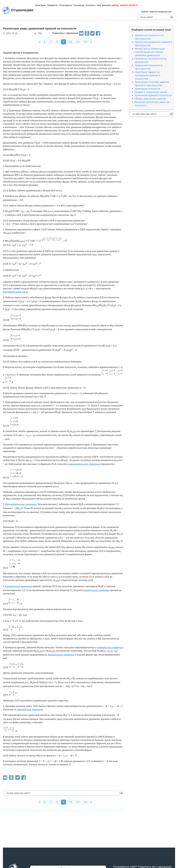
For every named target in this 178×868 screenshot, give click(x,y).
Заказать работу (110, 5)
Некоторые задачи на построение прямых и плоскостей (147, 75)
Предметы (53, 5)
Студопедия (18, 10)
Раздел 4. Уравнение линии (151, 92)
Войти (145, 12)
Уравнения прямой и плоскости (153, 95)
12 (86, 42)
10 (70, 42)
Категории (40, 5)
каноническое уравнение (96, 590)
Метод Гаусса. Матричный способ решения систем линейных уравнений (150, 52)
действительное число (16, 292)
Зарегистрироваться (160, 12)
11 (78, 42)
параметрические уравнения (84, 464)
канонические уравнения (110, 647)
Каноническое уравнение (61, 655)
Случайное (79, 5)
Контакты (90, 5)
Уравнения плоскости (147, 89)
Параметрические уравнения (21, 504)
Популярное (66, 5)
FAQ (99, 5)
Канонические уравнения (18, 586)
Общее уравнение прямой (150, 99)
